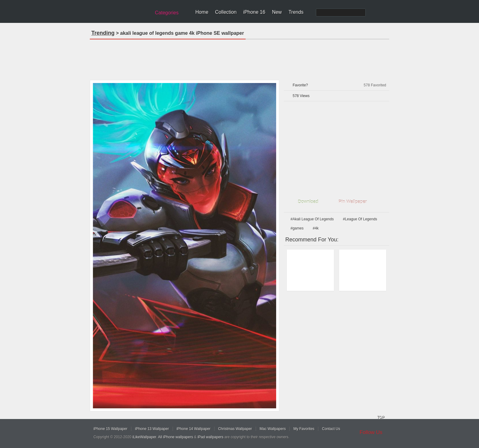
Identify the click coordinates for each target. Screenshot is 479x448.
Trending (103, 33)
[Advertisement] (239, 58)
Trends (296, 12)
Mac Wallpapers (273, 429)
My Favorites (304, 429)
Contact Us (331, 429)
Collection (226, 12)
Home (202, 12)
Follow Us (371, 432)
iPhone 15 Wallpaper (110, 429)
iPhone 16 (254, 12)
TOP (381, 417)
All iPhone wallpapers (176, 437)
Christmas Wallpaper (235, 429)
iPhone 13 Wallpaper (152, 429)
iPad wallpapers (211, 437)
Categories (167, 13)
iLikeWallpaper (144, 437)
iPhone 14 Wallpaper (194, 429)
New (277, 12)
